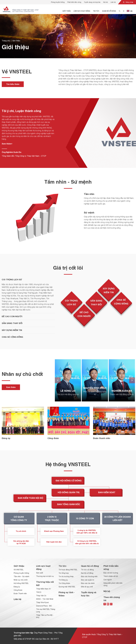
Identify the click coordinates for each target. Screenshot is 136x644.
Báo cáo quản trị (88, 580)
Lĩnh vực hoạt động (82, 11)
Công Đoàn (18, 590)
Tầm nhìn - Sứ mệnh (21, 576)
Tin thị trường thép (66, 576)
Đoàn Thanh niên (20, 594)
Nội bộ (106, 2)
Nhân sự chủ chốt (21, 580)
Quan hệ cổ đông (109, 11)
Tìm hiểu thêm (13, 84)
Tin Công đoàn (64, 583)
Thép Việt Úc (41, 596)
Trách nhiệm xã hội (111, 576)
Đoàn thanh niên (102, 438)
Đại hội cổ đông (87, 573)
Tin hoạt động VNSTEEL (68, 570)
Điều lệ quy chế (87, 587)
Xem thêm (7, 144)
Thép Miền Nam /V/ (44, 589)
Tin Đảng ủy (63, 580)
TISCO (39, 592)
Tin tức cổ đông (87, 570)
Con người (108, 580)
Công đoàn (53, 438)
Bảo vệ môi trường (111, 573)
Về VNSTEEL (19, 570)
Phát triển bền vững (74, 2)
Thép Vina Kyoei (42, 602)
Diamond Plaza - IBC (44, 606)
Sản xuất (40, 573)
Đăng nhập (128, 2)
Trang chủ (6, 41)
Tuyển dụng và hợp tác (92, 2)
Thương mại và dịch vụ (45, 576)
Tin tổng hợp (64, 573)
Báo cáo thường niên (89, 576)
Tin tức (96, 11)
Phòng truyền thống (58, 2)
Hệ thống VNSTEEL (21, 583)
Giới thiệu (67, 11)
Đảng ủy (6, 438)
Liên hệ (113, 2)
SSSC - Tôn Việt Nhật (45, 599)
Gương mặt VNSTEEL (67, 587)
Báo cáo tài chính (88, 583)
